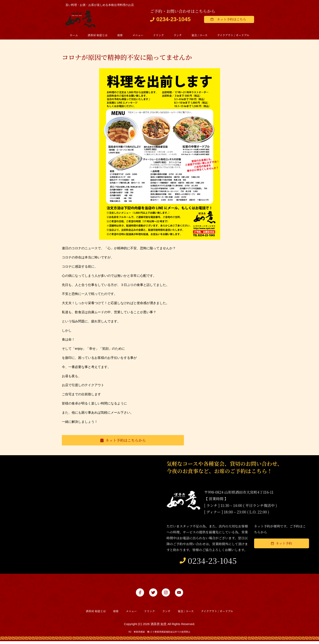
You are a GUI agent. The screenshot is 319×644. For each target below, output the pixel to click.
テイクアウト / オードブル (233, 35)
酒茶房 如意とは (98, 35)
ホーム (74, 35)
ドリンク (158, 35)
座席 (120, 35)
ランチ (178, 35)
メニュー (138, 35)
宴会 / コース (199, 35)
